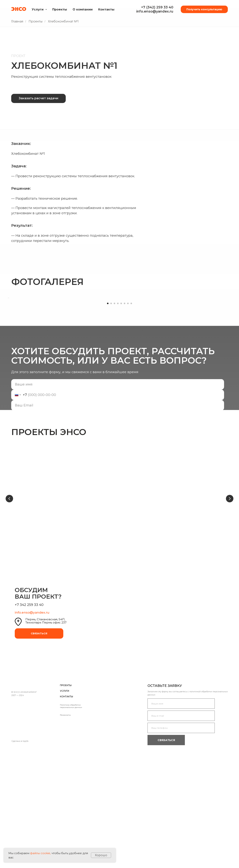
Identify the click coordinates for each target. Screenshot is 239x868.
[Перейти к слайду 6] (125, 406)
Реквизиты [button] (65, 826)
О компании (83, 9)
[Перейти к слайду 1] (108, 406)
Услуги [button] (38, 9)
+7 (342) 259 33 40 (157, 7)
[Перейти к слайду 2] (111, 406)
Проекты (60, 9)
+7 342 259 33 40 (29, 716)
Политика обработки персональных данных (71, 818)
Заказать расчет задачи (38, 98)
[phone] (181, 839)
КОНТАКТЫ (66, 808)
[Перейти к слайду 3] (114, 406)
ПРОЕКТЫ (66, 797)
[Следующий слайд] (230, 603)
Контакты (106, 9)
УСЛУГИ (65, 802)
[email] (118, 508)
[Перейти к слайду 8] (131, 406)
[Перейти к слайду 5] (121, 406)
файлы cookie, (40, 853)
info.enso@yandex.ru (155, 11)
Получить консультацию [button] (204, 9)
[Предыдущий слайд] (9, 603)
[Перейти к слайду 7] (128, 406)
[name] (118, 487)
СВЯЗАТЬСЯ (39, 745)
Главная (17, 21)
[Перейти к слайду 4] (118, 406)
